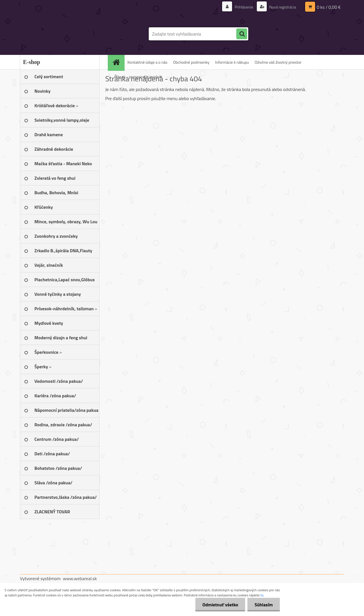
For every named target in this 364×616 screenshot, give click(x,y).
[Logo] (59, 34)
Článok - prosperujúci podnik (138, 77)
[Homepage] (118, 62)
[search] (242, 34)
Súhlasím (264, 605)
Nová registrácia (282, 7)
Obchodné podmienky (191, 62)
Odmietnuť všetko (220, 605)
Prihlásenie (244, 7)
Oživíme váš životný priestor (278, 62)
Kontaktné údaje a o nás (147, 62)
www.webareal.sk (80, 578)
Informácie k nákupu (232, 62)
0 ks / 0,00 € (329, 7)
